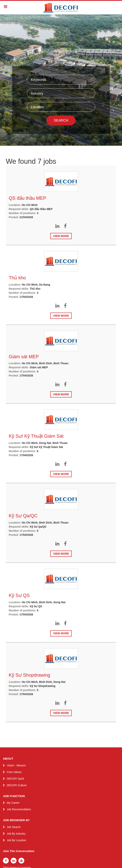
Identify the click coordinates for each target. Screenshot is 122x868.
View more (61, 236)
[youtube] (21, 861)
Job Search (14, 827)
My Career (13, 803)
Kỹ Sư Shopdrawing (29, 675)
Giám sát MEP (24, 357)
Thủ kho (17, 278)
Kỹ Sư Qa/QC (23, 516)
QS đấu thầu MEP (27, 198)
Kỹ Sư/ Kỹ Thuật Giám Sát (36, 436)
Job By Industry (16, 834)
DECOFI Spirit (15, 779)
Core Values (14, 772)
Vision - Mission (16, 765)
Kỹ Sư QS (19, 595)
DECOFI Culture (17, 785)
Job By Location (17, 840)
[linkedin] (14, 861)
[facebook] (6, 861)
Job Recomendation (19, 809)
